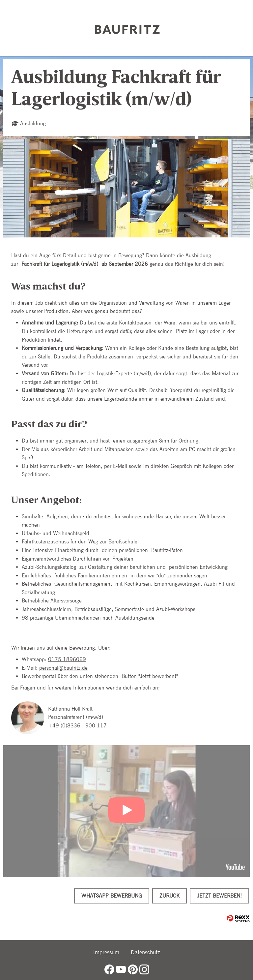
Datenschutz (145, 952)
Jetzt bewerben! (219, 896)
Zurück (169, 896)
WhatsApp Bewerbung (112, 896)
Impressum (106, 952)
